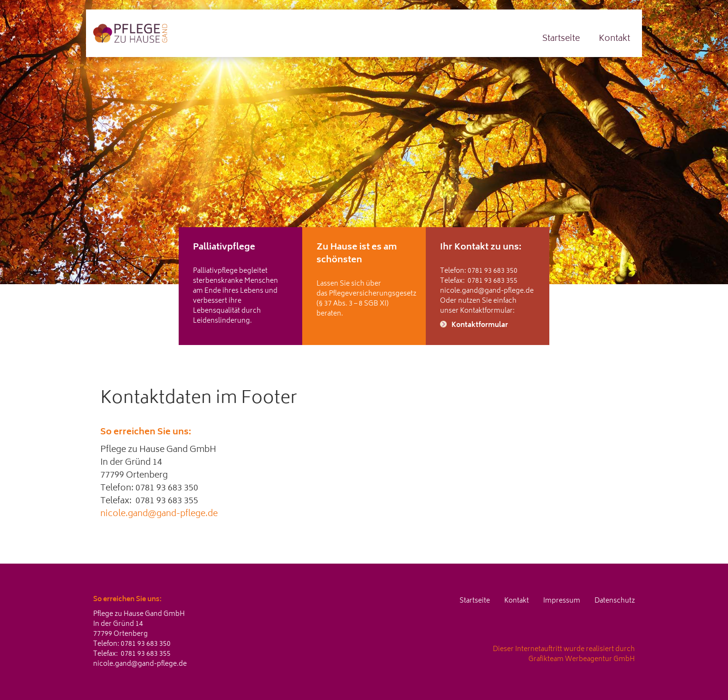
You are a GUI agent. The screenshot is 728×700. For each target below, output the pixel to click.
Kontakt (614, 39)
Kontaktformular (480, 325)
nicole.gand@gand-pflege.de (487, 291)
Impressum (562, 601)
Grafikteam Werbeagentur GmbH (582, 659)
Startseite (561, 39)
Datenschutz (615, 601)
